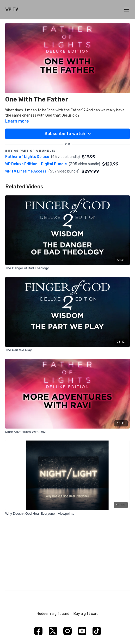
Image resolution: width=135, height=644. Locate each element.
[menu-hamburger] (127, 9)
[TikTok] (97, 631)
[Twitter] (53, 631)
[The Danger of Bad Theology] (67, 268)
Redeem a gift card (53, 614)
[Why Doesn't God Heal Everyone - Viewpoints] (67, 514)
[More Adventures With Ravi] (67, 432)
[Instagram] (67, 631)
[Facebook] (38, 631)
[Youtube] (82, 631)
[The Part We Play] (67, 350)
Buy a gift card (86, 614)
